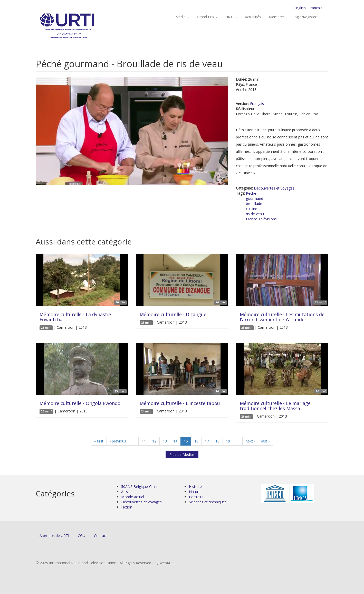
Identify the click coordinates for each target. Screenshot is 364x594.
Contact (100, 536)
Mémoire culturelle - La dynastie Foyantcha (75, 317)
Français (315, 8)
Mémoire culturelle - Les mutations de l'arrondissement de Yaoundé (282, 317)
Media (182, 17)
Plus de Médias (182, 454)
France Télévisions (261, 219)
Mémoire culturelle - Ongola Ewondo (80, 403)
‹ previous (118, 441)
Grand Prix (207, 17)
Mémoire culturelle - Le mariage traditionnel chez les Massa (275, 406)
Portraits (196, 497)
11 (144, 441)
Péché (251, 193)
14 (175, 441)
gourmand (255, 198)
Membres (277, 17)
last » (266, 441)
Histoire (195, 487)
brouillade (254, 204)
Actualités (253, 17)
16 (196, 441)
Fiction (127, 507)
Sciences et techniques (208, 502)
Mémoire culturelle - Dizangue (173, 314)
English (300, 8)
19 (228, 441)
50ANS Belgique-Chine (140, 487)
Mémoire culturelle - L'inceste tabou (180, 403)
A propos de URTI (54, 536)
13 (165, 441)
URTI (231, 17)
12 (154, 441)
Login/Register (304, 17)
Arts (124, 492)
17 (207, 441)
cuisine (252, 209)
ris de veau (255, 214)
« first (99, 441)
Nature (195, 492)
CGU (82, 536)
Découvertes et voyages (274, 188)
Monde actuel (133, 497)
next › (250, 441)
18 (217, 441)
